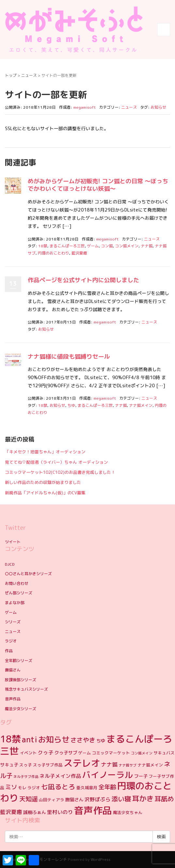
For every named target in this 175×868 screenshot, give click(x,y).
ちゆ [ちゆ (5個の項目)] (101, 741)
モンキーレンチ (53, 859)
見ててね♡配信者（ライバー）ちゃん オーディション (56, 462)
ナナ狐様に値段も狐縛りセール (69, 357)
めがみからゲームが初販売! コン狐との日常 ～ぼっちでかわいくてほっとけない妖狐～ (98, 185)
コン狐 (107, 246)
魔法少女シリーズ (21, 709)
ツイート (13, 542)
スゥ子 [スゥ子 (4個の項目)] (26, 765)
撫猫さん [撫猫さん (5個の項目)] (74, 800)
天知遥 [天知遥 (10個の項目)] (29, 799)
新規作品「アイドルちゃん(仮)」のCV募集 (45, 493)
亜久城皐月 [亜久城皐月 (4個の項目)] (87, 788)
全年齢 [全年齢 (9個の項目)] (107, 787)
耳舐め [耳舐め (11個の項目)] (164, 799)
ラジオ (11, 641)
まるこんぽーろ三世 (67, 246)
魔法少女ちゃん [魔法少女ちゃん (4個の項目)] (128, 812)
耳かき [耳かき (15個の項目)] (143, 799)
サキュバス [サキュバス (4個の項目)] (164, 753)
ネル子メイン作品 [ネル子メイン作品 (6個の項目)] (60, 776)
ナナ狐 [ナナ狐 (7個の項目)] (109, 764)
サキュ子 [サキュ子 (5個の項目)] (9, 765)
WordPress (101, 859)
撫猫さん (13, 670)
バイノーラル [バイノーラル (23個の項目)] (108, 775)
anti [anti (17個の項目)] (29, 740)
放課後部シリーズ (21, 680)
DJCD (10, 564)
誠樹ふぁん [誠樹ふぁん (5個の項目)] (35, 812)
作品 (9, 651)
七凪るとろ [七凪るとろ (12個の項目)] (58, 787)
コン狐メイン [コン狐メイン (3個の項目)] (142, 753)
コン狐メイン (127, 246)
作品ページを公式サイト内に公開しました (83, 280)
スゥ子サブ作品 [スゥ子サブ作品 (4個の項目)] (48, 765)
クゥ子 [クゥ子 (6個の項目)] (46, 752)
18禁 (43, 246)
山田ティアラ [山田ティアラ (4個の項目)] (51, 800)
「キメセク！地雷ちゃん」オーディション (45, 452)
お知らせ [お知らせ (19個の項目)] (54, 739)
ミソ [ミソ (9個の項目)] (11, 787)
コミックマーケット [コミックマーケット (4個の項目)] (111, 753)
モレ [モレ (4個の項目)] (22, 788)
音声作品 (13, 699)
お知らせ (158, 107)
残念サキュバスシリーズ (26, 689)
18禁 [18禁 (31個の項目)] (10, 739)
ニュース (29, 75)
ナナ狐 (147, 246)
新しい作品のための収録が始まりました (43, 482)
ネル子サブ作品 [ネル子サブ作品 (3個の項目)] (26, 777)
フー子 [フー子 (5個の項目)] (141, 776)
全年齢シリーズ (19, 661)
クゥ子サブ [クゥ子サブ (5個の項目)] (66, 753)
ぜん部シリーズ (19, 593)
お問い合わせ (17, 583)
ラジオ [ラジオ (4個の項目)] (34, 788)
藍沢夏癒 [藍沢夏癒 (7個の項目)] (11, 812)
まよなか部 (15, 603)
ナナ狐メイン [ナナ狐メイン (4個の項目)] (150, 765)
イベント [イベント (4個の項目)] (28, 753)
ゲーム (93, 246)
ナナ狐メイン (141, 405)
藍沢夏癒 (79, 253)
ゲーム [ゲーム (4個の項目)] (85, 753)
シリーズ (13, 622)
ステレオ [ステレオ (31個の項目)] (82, 763)
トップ (11, 75)
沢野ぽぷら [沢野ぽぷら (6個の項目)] (97, 799)
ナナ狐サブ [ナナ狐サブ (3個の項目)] (128, 765)
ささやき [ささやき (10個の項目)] (83, 740)
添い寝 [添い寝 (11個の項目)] (121, 799)
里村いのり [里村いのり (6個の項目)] (60, 812)
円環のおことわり (53, 253)
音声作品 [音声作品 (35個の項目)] (93, 810)
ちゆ (71, 405)
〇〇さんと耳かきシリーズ (28, 574)
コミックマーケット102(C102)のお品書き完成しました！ (60, 472)
